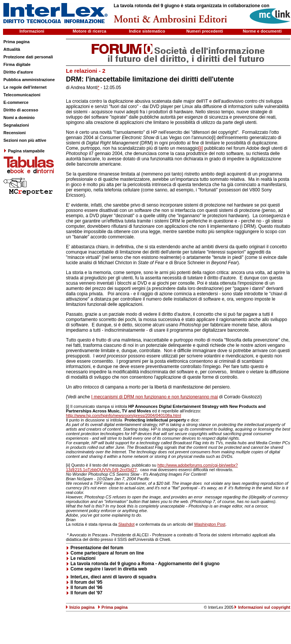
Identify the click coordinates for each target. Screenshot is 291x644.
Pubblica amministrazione (29, 80)
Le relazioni (83, 558)
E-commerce (16, 102)
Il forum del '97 (86, 593)
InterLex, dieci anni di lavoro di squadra (113, 577)
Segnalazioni (16, 125)
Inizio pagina (82, 607)
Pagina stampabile (24, 151)
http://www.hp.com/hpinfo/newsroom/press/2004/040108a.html (124, 415)
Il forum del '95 (86, 582)
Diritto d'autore (18, 72)
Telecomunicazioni (22, 95)
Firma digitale (17, 64)
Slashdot (126, 524)
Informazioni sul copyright (264, 607)
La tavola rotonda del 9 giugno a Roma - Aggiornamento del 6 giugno (145, 564)
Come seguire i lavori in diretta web (109, 569)
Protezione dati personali (28, 57)
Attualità (12, 49)
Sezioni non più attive (25, 140)
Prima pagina (16, 42)
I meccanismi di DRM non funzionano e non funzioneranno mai (155, 397)
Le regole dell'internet (25, 87)
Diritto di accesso (21, 110)
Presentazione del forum (97, 548)
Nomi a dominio (19, 118)
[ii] (201, 148)
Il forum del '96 (86, 588)
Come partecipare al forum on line (107, 553)
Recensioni (15, 133)
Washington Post (210, 524)
